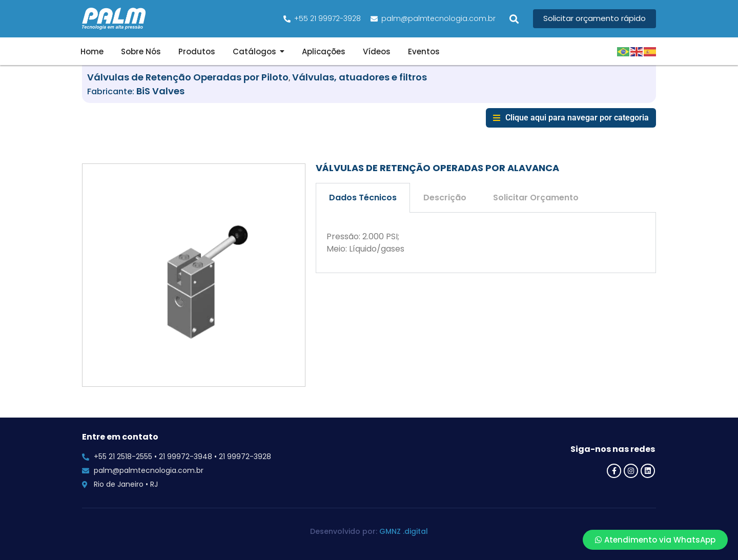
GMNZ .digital (404, 531)
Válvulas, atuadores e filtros (360, 77)
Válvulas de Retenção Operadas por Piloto (188, 77)
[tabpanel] (486, 243)
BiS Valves (160, 91)
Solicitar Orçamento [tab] (536, 198)
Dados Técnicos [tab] (363, 198)
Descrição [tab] (445, 198)
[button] (514, 19)
